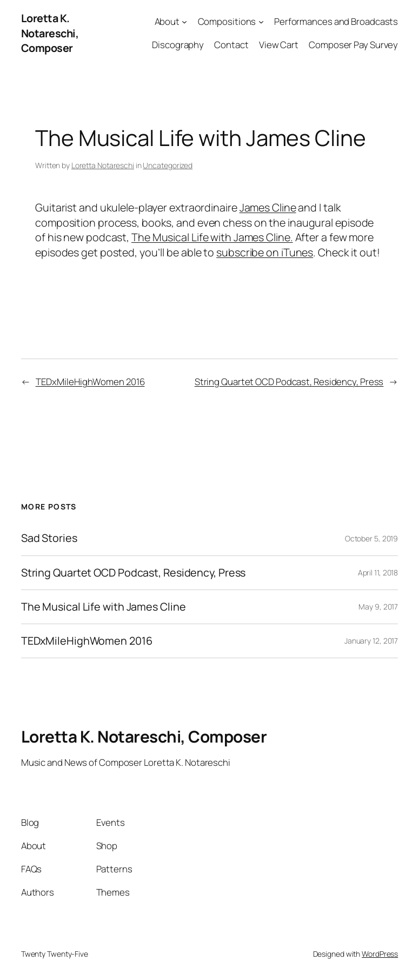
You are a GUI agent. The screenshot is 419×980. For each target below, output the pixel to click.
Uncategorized (168, 165)
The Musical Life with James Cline (104, 607)
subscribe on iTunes (265, 252)
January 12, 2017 (371, 641)
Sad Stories (49, 538)
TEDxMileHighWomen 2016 (90, 382)
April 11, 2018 (378, 572)
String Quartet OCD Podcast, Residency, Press (289, 382)
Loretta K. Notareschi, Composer (50, 33)
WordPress (380, 954)
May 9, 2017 (378, 607)
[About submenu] (184, 22)
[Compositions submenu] (261, 22)
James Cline (268, 207)
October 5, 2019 (372, 538)
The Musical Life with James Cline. (212, 237)
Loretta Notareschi (103, 165)
